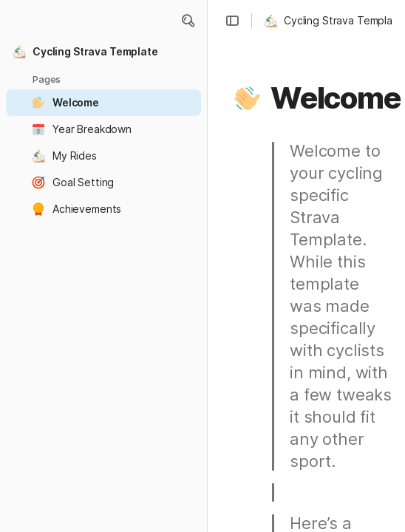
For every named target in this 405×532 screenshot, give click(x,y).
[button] (188, 21)
